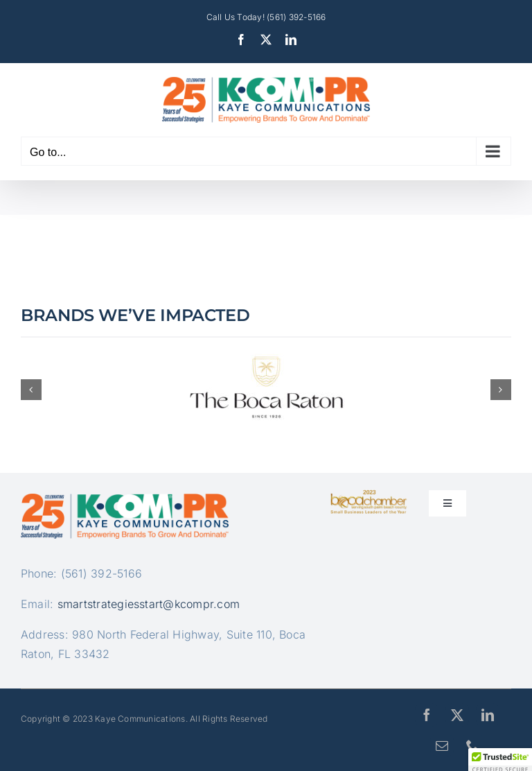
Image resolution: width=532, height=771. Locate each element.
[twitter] (457, 715)
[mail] (442, 745)
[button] (31, 390)
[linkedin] (488, 715)
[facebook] (427, 715)
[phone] (472, 745)
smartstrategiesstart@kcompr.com (149, 604)
